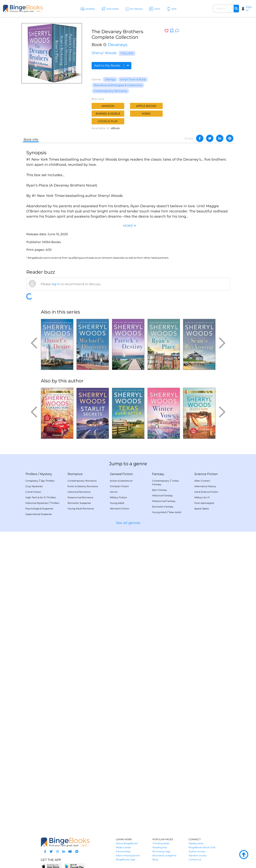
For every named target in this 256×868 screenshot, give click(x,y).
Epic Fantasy (159, 490)
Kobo (146, 114)
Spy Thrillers (48, 481)
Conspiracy (32, 481)
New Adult (175, 512)
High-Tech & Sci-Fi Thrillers (41, 497)
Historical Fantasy (162, 495)
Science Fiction (206, 474)
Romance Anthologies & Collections (118, 85)
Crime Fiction (33, 492)
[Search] (236, 9)
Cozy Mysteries (34, 486)
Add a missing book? (128, 855)
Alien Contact (202, 481)
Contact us (195, 859)
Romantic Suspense (79, 503)
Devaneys (118, 45)
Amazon (108, 106)
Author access (197, 851)
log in (56, 284)
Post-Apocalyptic (204, 503)
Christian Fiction (119, 486)
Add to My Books (111, 66)
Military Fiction (118, 497)
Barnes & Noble (108, 114)
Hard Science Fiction (206, 492)
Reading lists (160, 847)
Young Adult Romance (81, 509)
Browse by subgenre (164, 855)
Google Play (108, 121)
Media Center (123, 847)
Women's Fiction (120, 509)
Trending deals (161, 843)
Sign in (249, 9)
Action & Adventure (121, 481)
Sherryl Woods (104, 53)
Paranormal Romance (80, 497)
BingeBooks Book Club (202, 847)
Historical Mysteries (37, 503)
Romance (75, 474)
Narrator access (198, 855)
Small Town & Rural (133, 79)
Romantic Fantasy (163, 507)
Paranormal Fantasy (164, 501)
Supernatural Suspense (39, 514)
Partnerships (123, 851)
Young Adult (117, 503)
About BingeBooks (127, 843)
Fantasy (158, 474)
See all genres (128, 523)
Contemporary (161, 481)
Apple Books (146, 106)
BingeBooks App (126, 859)
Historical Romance (79, 492)
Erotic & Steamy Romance (83, 486)
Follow (127, 53)
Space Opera (202, 509)
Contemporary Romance (111, 91)
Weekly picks (196, 843)
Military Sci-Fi (202, 497)
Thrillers (31, 474)
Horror (114, 492)
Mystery (46, 474)
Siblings (110, 79)
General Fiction (121, 474)
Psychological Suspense (39, 509)
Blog (155, 859)
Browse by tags (161, 851)
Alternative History (205, 486)
